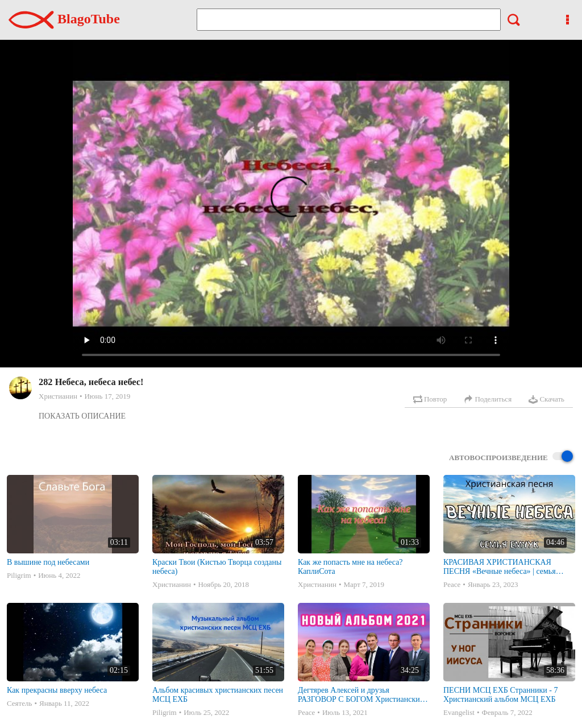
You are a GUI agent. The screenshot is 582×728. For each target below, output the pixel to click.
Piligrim (19, 575)
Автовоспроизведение (511, 457)
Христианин (58, 396)
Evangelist (459, 712)
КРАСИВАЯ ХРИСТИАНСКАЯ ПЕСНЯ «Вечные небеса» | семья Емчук (500, 567)
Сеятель (19, 703)
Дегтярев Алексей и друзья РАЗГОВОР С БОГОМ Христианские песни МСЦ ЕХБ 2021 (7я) (361, 695)
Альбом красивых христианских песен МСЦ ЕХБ (218, 695)
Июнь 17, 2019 (107, 396)
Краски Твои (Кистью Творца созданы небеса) (217, 567)
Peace (452, 584)
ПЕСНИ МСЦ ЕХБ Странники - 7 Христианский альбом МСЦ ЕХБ (500, 695)
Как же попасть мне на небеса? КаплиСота (350, 567)
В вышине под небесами (48, 562)
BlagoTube (64, 19)
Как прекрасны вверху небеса (57, 690)
